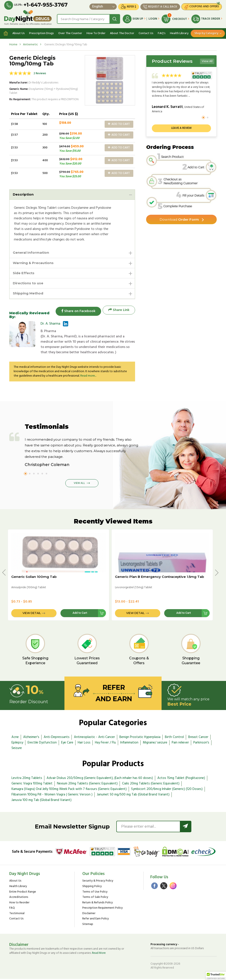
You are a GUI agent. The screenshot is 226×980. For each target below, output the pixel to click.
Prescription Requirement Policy (103, 909)
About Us (19, 32)
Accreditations (19, 898)
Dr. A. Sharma (50, 325)
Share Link (119, 311)
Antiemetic (30, 43)
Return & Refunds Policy (98, 904)
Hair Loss (84, 744)
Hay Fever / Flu (105, 744)
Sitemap (88, 925)
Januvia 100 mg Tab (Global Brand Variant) (41, 801)
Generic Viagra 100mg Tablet (32, 785)
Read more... (88, 377)
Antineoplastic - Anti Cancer (94, 738)
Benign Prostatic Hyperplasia (140, 738)
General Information (32, 252)
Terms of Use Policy (95, 893)
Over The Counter (70, 32)
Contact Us (146, 32)
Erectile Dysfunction (42, 744)
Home (13, 43)
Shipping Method (29, 294)
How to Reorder (19, 904)
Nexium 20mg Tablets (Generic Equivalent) (87, 785)
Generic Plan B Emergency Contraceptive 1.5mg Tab (159, 578)
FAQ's (162, 32)
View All (207, 60)
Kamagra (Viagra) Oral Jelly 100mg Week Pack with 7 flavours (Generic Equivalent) (69, 790)
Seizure (17, 749)
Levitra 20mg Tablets (27, 779)
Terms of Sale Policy (95, 898)
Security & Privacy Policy (98, 882)
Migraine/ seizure (155, 744)
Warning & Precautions (35, 263)
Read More (99, 954)
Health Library (179, 32)
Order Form (179, 219)
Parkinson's (201, 744)
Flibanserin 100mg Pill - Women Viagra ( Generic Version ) (52, 796)
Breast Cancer (198, 738)
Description (24, 194)
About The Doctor (122, 32)
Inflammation (129, 744)
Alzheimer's (31, 738)
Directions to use (29, 284)
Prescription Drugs (41, 32)
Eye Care (67, 744)
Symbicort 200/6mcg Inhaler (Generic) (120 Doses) (167, 790)
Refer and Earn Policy (96, 920)
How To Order (96, 32)
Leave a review (181, 127)
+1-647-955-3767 (46, 5)
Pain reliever (180, 744)
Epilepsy (17, 744)
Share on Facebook (77, 311)
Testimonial (17, 915)
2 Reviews (40, 73)
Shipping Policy (92, 888)
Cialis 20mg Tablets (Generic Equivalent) (151, 785)
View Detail (32, 614)
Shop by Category (206, 32)
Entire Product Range (23, 893)
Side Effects (24, 273)
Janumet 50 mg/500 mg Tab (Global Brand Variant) (133, 796)
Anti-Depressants (57, 738)
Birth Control (174, 738)
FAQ (12, 909)
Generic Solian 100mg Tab (34, 578)
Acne (15, 738)
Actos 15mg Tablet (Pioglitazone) (181, 779)
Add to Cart (119, 123)
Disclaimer (89, 915)
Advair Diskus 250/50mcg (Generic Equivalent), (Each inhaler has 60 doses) (100, 779)
